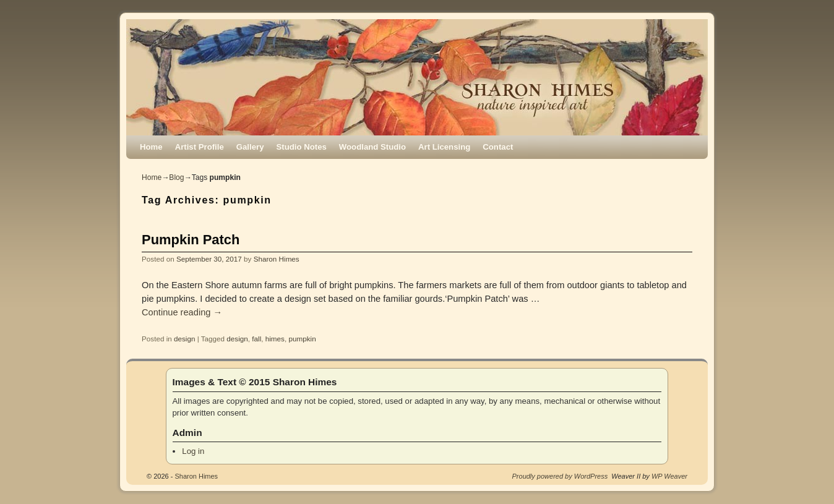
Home (151, 147)
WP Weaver (669, 476)
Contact (498, 147)
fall (256, 339)
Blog (176, 177)
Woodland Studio (372, 147)
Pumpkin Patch (191, 240)
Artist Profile (200, 147)
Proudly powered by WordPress (560, 476)
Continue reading (182, 312)
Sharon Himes (277, 259)
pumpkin (302, 339)
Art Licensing (444, 147)
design (184, 339)
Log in (193, 451)
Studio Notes (302, 147)
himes (275, 339)
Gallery (250, 147)
